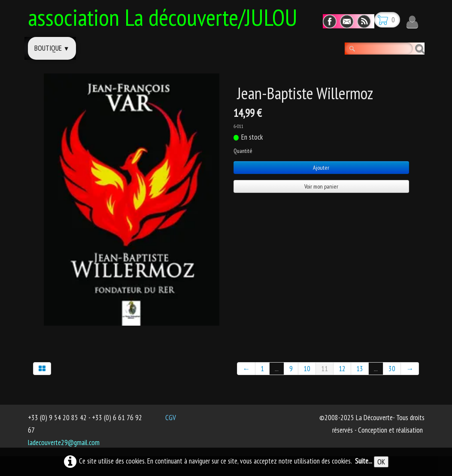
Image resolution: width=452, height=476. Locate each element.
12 (342, 369)
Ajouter (321, 168)
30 (392, 369)
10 (307, 369)
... (277, 369)
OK (381, 462)
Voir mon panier (321, 186)
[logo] (166, 16)
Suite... (364, 461)
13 (360, 369)
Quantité (243, 151)
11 (325, 369)
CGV (171, 418)
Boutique (52, 48)
